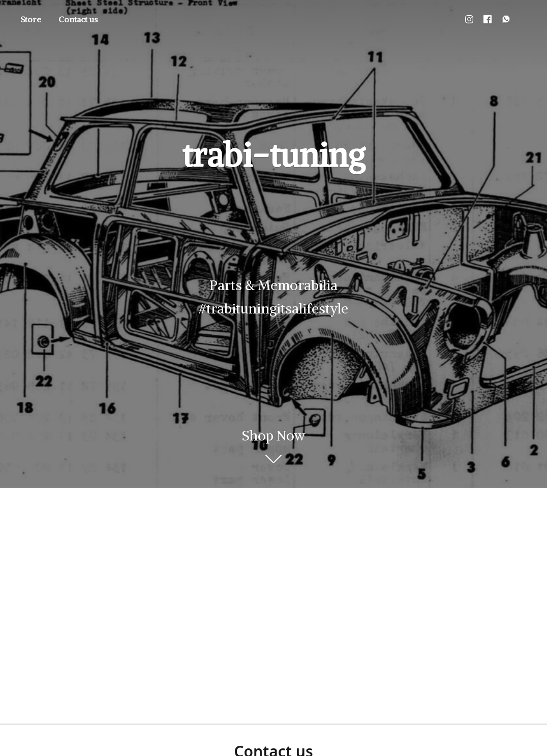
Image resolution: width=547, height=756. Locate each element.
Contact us (78, 19)
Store (31, 19)
